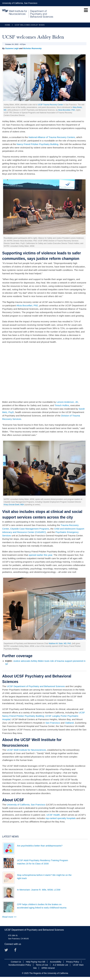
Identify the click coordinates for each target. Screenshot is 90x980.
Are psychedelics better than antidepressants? (40, 846)
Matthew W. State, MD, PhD (60, 644)
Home (8, 25)
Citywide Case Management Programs (30, 529)
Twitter (7, 951)
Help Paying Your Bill (35, 962)
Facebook (17, 951)
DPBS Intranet (48, 968)
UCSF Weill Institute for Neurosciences (26, 750)
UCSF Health (53, 815)
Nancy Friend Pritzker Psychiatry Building (38, 144)
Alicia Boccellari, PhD (66, 110)
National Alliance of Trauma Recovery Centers (52, 137)
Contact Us (16, 962)
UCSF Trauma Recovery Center (50, 105)
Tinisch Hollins (62, 405)
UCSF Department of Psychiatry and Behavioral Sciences (36, 686)
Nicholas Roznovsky (32, 48)
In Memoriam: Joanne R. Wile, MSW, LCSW (39, 890)
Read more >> (9, 917)
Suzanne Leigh (12, 48)
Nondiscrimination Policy (20, 965)
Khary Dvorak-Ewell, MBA (14, 505)
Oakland (69, 723)
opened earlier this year (40, 555)
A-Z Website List (60, 965)
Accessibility (56, 962)
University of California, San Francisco (20, 3)
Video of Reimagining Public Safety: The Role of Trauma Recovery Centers (44, 372)
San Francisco (53, 723)
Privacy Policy (73, 962)
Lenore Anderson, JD (67, 402)
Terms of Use (42, 965)
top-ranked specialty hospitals (61, 818)
